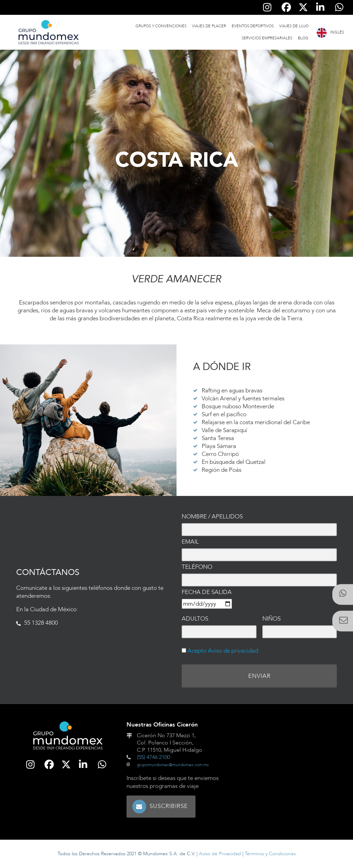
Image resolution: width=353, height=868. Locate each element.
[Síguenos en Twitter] (303, 7)
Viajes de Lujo (294, 26)
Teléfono (197, 567)
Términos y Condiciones (270, 854)
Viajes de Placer (209, 26)
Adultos (195, 619)
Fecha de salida (207, 592)
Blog (303, 38)
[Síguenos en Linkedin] (320, 7)
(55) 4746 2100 (153, 757)
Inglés (337, 32)
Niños (271, 619)
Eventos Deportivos (253, 26)
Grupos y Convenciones (161, 26)
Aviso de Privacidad (220, 854)
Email (190, 542)
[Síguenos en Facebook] (286, 7)
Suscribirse (169, 806)
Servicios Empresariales (267, 38)
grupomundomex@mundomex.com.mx (173, 765)
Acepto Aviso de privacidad (222, 651)
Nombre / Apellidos (212, 516)
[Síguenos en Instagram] (267, 7)
